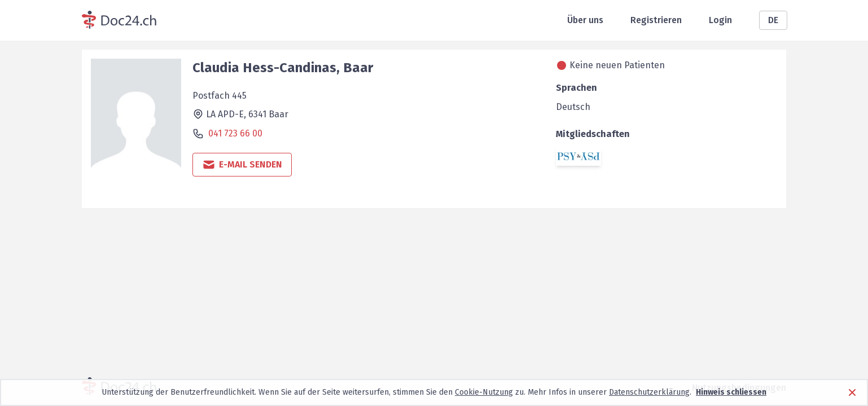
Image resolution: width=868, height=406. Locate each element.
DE (773, 20)
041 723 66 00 (235, 133)
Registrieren (656, 20)
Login (720, 20)
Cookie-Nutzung (484, 392)
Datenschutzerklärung (649, 392)
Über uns (585, 20)
